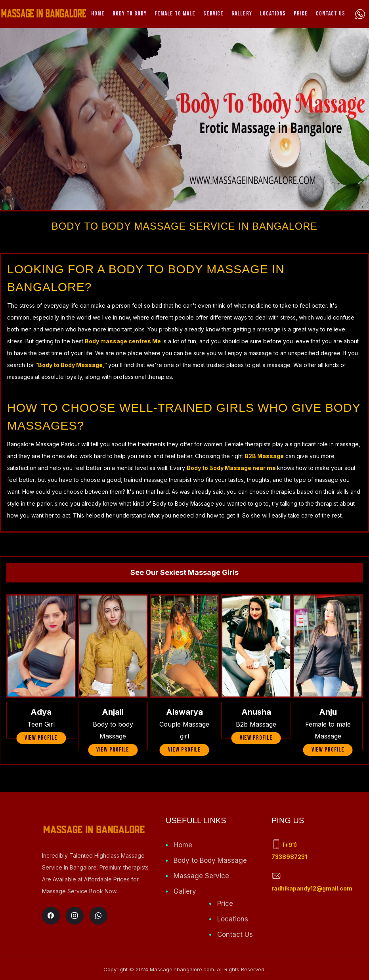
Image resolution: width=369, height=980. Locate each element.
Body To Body (130, 14)
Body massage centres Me (123, 341)
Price (301, 14)
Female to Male (175, 14)
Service (213, 14)
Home (98, 14)
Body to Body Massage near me (232, 468)
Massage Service (201, 876)
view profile (41, 738)
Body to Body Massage (210, 860)
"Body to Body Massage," (71, 365)
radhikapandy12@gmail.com (312, 888)
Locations (273, 14)
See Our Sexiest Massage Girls (184, 572)
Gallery (242, 14)
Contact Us (331, 14)
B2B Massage (264, 456)
